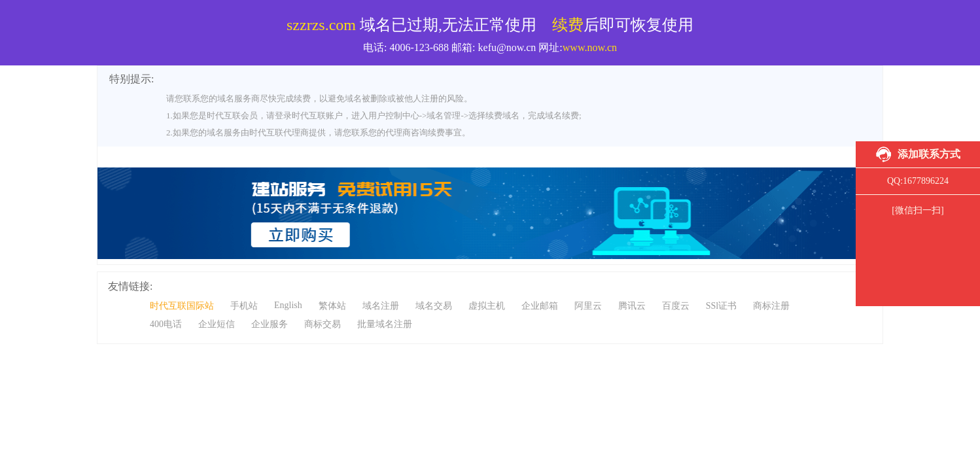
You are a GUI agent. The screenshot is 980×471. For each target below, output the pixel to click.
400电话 (166, 324)
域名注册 (381, 306)
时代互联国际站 (182, 306)
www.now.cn (590, 47)
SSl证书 (721, 306)
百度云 (676, 306)
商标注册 (771, 306)
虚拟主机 (487, 306)
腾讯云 (632, 306)
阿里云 (588, 306)
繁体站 (332, 306)
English (288, 305)
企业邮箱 (540, 306)
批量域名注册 (385, 324)
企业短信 (217, 324)
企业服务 (270, 324)
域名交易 (434, 306)
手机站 (244, 306)
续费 (568, 25)
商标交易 (323, 324)
